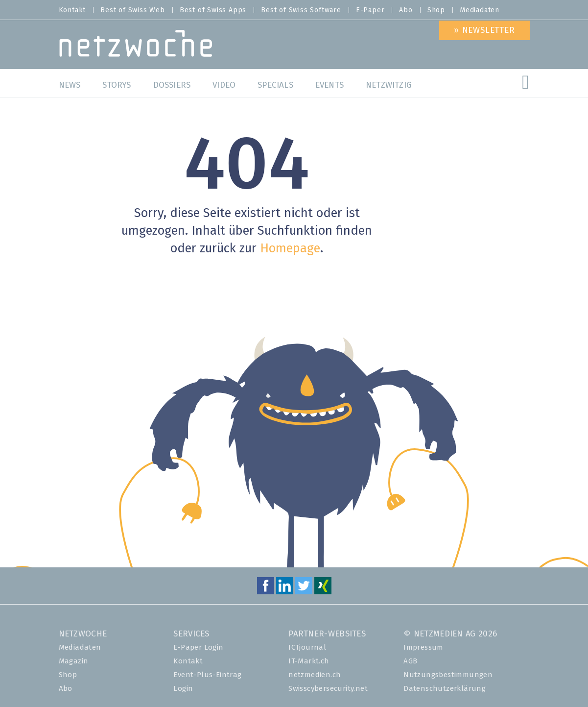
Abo (406, 10)
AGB (410, 661)
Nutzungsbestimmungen (448, 675)
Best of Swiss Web (133, 10)
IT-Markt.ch (309, 661)
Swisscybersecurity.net (328, 689)
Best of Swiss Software (301, 10)
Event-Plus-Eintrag (207, 675)
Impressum (423, 647)
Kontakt (72, 10)
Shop (436, 10)
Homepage (290, 249)
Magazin (74, 661)
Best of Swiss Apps (213, 10)
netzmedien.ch (315, 675)
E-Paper (370, 10)
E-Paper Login (198, 647)
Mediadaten (480, 10)
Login (183, 689)
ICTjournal (307, 647)
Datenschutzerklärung (445, 689)
